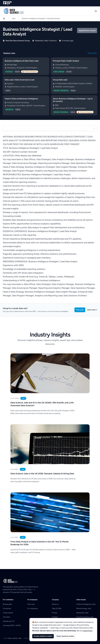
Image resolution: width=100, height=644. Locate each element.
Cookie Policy (87, 631)
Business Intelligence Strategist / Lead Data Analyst (41, 18)
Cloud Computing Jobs (85, 617)
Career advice (8, 613)
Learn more (92, 310)
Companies (7, 608)
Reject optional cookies (65, 636)
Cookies (55, 617)
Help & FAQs (57, 608)
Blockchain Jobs (82, 613)
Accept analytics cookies (43, 636)
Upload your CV (9, 621)
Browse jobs (7, 604)
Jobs (14, 18)
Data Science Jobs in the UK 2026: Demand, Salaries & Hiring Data (42, 474)
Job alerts (6, 617)
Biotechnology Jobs (84, 608)
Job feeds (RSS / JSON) (12, 626)
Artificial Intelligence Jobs (86, 604)
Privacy (55, 613)
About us (55, 604)
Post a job (80, 310)
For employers (33, 608)
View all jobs (92, 53)
